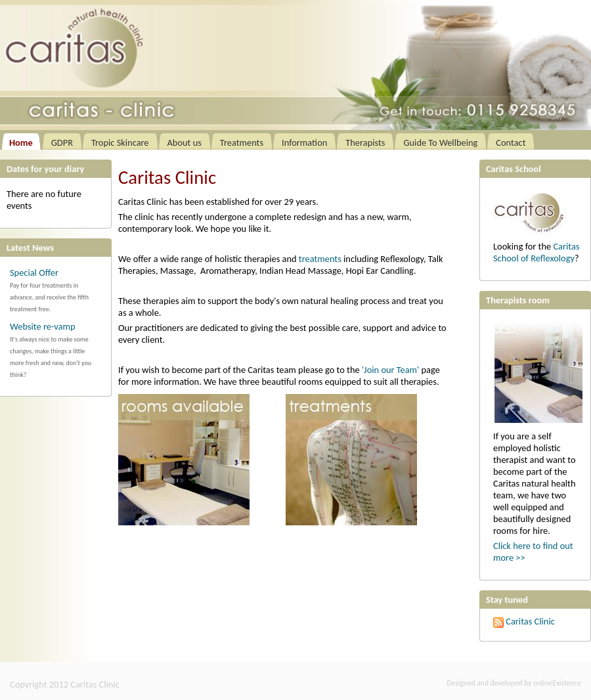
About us (185, 142)
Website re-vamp (42, 326)
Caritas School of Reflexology (536, 252)
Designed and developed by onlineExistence (514, 683)
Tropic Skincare (120, 142)
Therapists (365, 142)
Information (304, 142)
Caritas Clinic (524, 621)
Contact (511, 142)
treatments (320, 259)
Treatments (242, 142)
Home (21, 142)
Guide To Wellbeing (440, 142)
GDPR (62, 142)
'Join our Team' (390, 370)
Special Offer (34, 273)
